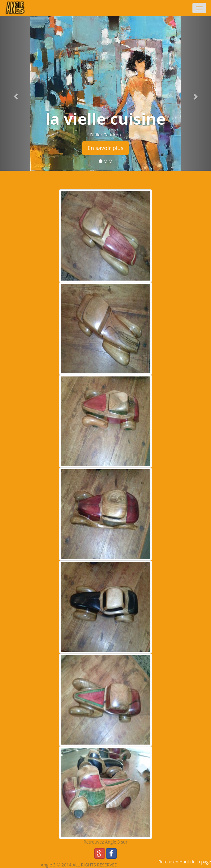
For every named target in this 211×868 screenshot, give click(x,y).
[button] (16, 93)
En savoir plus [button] (105, 148)
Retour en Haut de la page (185, 862)
